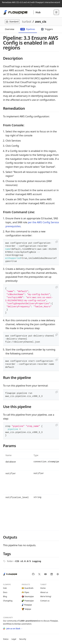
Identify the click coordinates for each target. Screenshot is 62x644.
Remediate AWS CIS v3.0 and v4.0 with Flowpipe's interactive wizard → (31, 4)
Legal (14, 639)
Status (6, 639)
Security (23, 639)
